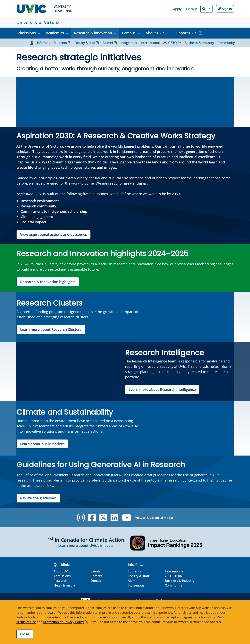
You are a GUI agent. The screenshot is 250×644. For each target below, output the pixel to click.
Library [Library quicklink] (192, 9)
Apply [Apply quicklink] (177, 9)
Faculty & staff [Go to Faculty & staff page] (85, 43)
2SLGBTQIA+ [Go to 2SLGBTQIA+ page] (172, 43)
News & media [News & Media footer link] (64, 585)
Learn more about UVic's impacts (86, 545)
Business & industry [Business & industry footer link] (180, 581)
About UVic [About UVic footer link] (62, 571)
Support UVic (186, 33)
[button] (207, 9)
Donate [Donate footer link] (96, 581)
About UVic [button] (155, 33)
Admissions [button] (26, 33)
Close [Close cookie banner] (25, 634)
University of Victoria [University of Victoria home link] (38, 22)
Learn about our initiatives (42, 444)
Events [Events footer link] (96, 571)
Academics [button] (55, 33)
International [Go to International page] (150, 43)
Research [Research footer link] (60, 581)
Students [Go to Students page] (60, 43)
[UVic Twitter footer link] (103, 518)
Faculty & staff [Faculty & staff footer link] (138, 576)
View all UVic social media (154, 518)
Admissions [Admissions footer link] (62, 576)
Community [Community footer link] (174, 585)
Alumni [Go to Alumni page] (108, 43)
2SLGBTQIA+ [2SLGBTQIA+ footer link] (174, 576)
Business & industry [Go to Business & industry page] (199, 43)
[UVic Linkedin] (114, 518)
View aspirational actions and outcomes (54, 234)
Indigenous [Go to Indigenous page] (129, 43)
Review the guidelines (38, 498)
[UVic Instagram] (81, 518)
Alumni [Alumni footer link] (133, 581)
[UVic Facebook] (92, 518)
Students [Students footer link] (134, 571)
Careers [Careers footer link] (96, 576)
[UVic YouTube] (127, 518)
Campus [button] (129, 33)
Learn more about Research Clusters (51, 329)
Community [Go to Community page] (226, 43)
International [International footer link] (175, 571)
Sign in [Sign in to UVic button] (225, 9)
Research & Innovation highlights (48, 282)
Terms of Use (26, 622)
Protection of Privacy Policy (64, 622)
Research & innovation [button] (93, 33)
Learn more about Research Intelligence (162, 389)
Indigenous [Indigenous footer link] (136, 585)
